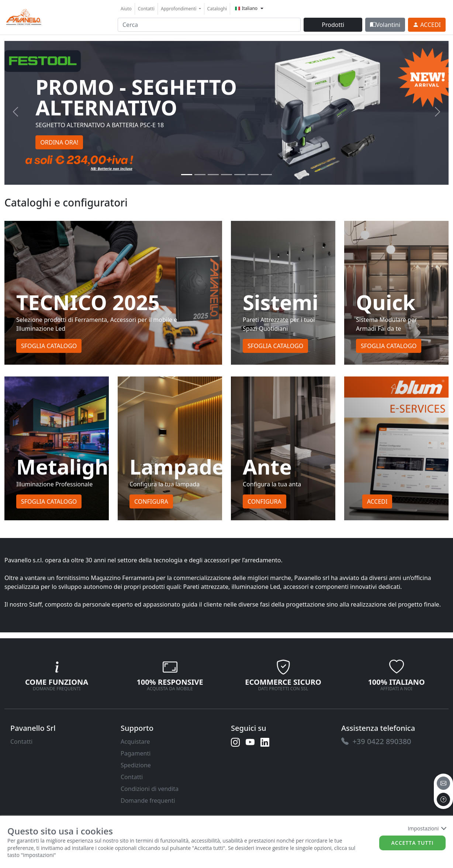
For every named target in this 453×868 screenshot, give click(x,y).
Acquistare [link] (135, 742)
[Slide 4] (240, 175)
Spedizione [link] (136, 765)
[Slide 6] (266, 175)
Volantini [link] (385, 25)
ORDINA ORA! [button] (59, 142)
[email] (443, 783)
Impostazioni (427, 828)
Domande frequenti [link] (148, 801)
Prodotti (333, 25)
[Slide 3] (226, 175)
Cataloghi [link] (217, 9)
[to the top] (443, 799)
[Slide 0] (187, 175)
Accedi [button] (377, 501)
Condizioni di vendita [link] (150, 789)
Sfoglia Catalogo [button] (49, 346)
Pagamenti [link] (136, 753)
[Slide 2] (213, 175)
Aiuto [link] (126, 9)
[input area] (209, 25)
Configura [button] (151, 501)
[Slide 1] (200, 175)
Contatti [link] (146, 9)
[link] (24, 16)
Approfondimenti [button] (179, 9)
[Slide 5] (253, 175)
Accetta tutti (413, 843)
